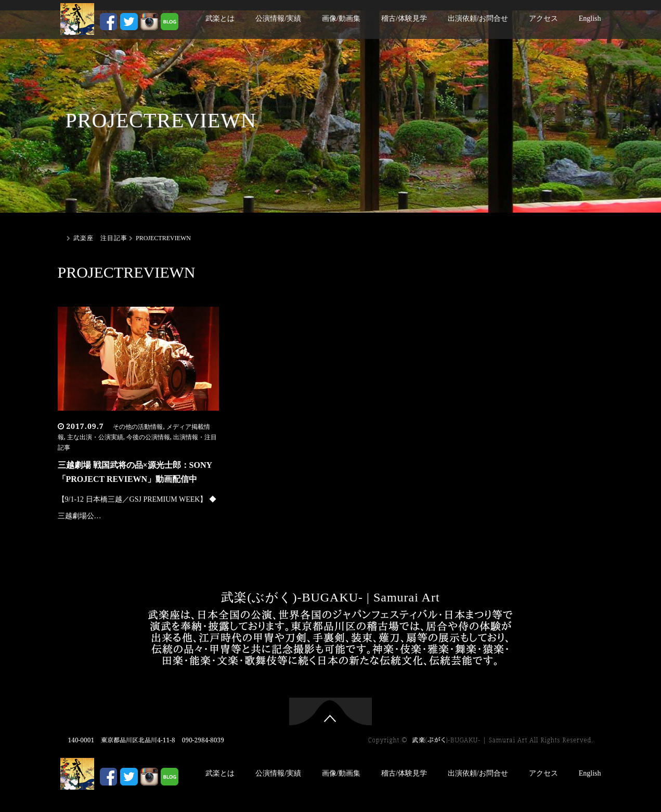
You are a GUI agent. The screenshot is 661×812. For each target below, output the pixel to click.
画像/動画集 (341, 18)
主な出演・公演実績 (95, 437)
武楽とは (220, 18)
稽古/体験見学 (404, 18)
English (590, 18)
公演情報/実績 (278, 18)
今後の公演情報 (148, 437)
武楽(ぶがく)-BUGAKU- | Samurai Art (330, 597)
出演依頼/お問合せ (478, 18)
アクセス (543, 18)
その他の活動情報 (138, 427)
